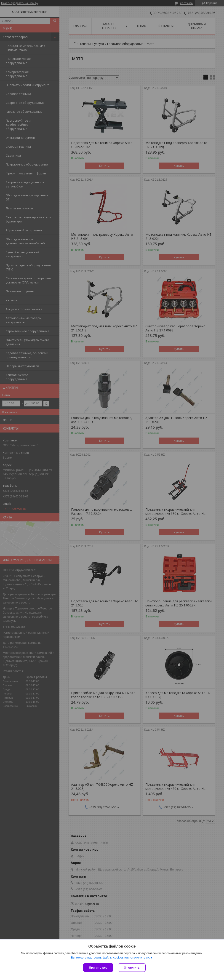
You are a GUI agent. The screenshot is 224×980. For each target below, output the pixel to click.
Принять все (98, 968)
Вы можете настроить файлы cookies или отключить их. (110, 957)
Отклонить (132, 968)
